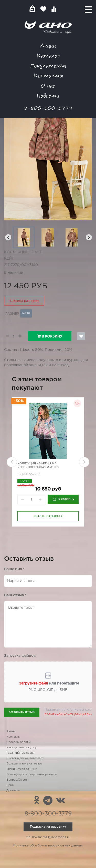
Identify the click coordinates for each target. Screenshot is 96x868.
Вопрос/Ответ (17, 780)
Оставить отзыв (22, 712)
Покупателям (48, 65)
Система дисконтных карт (25, 758)
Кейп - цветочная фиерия (38, 468)
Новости (48, 95)
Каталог (48, 55)
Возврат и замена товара (24, 764)
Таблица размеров (24, 301)
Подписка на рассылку (48, 827)
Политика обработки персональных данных (48, 846)
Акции (48, 45)
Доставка (13, 791)
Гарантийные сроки (20, 753)
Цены (10, 785)
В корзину (50, 336)
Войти (64, 9)
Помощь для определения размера (32, 774)
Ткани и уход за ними (22, 769)
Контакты (48, 75)
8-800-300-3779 (48, 108)
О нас (48, 85)
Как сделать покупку (22, 748)
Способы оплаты (18, 742)
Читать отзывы (48, 516)
